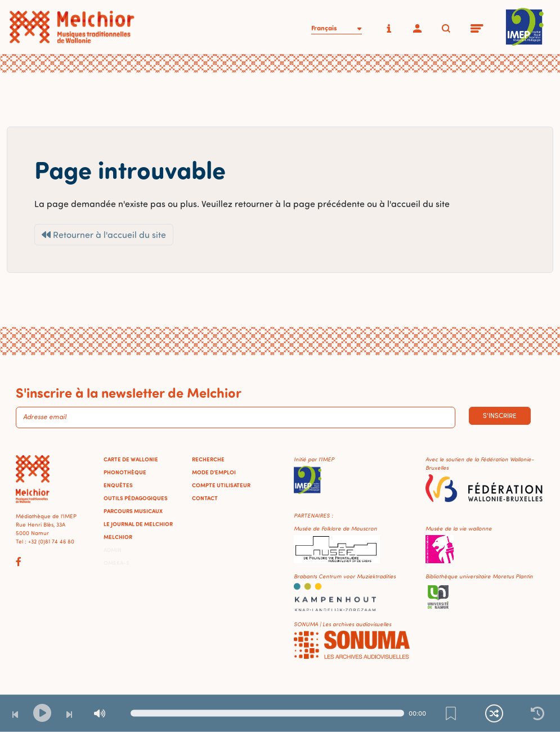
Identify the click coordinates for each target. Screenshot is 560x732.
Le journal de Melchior (138, 524)
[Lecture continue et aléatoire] (494, 713)
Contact (205, 498)
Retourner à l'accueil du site (104, 235)
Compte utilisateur (221, 485)
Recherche (208, 459)
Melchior (118, 537)
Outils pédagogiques (136, 498)
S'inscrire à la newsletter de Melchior (129, 392)
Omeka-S (117, 563)
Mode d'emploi (214, 472)
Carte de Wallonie (131, 459)
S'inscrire (500, 416)
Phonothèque (125, 472)
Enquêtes (118, 485)
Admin (113, 550)
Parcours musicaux (133, 511)
